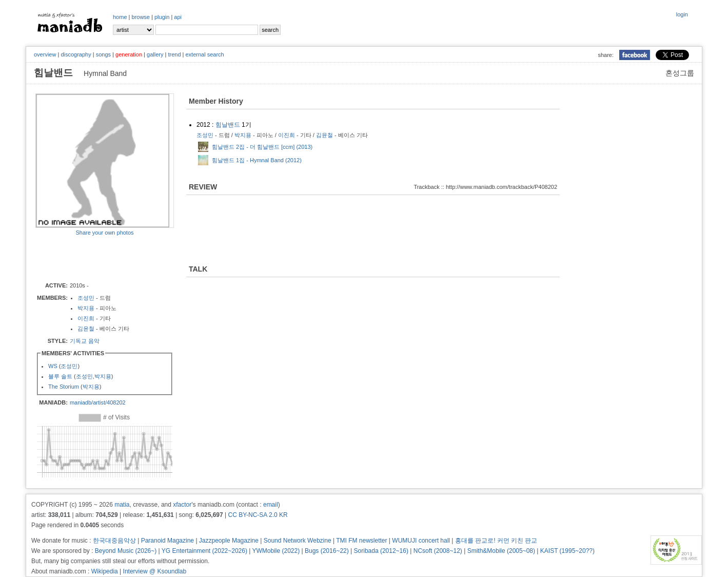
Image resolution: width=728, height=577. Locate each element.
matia (122, 505)
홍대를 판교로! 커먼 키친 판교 (496, 541)
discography (76, 54)
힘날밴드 (228, 125)
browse (141, 17)
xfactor (182, 505)
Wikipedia (105, 571)
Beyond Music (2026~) (126, 551)
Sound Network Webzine (298, 541)
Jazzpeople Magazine (229, 541)
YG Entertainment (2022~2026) (204, 551)
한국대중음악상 (114, 541)
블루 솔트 (60, 376)
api (178, 17)
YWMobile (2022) (276, 551)
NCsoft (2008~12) (438, 551)
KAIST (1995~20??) (567, 551)
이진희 (86, 318)
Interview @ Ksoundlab (155, 571)
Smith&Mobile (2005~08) (501, 551)
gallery (155, 54)
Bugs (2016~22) (327, 551)
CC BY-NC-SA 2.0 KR (258, 515)
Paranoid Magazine (168, 541)
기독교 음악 (85, 341)
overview (45, 54)
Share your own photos (104, 233)
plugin (162, 17)
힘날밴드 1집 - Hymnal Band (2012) (257, 160)
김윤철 (86, 329)
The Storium (64, 387)
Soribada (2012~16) (381, 551)
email (271, 505)
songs (103, 54)
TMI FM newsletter (361, 541)
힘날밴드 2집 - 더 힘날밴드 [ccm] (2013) (262, 147)
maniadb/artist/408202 (98, 402)
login (682, 14)
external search (204, 54)
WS (53, 366)
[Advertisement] (95, 258)
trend (174, 54)
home (120, 17)
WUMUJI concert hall (421, 541)
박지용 (86, 308)
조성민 (86, 298)
